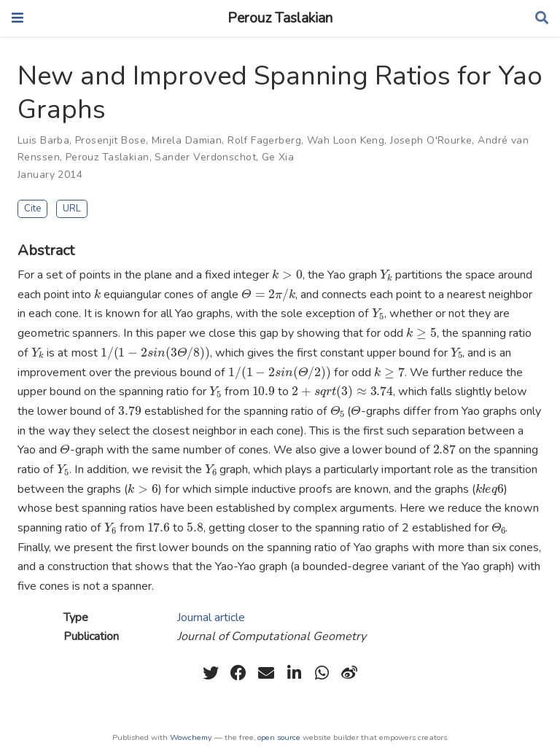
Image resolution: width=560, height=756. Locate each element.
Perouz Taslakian (280, 18)
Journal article (211, 617)
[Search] (542, 19)
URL (72, 209)
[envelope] (266, 673)
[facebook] (238, 673)
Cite (32, 209)
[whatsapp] (322, 673)
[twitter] (211, 673)
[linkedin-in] (294, 673)
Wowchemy (191, 737)
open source (279, 737)
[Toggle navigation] (17, 18)
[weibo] (349, 673)
